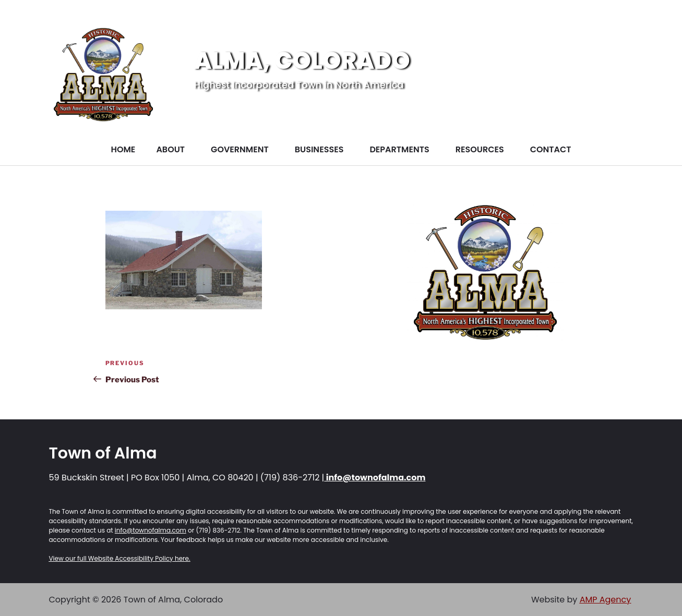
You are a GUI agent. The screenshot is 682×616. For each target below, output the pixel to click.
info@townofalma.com (375, 478)
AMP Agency (606, 600)
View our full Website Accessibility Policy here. (120, 558)
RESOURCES (480, 149)
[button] (173, 150)
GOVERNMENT (240, 149)
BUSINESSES (319, 149)
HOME (123, 149)
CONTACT (551, 149)
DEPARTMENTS (399, 149)
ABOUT (170, 149)
